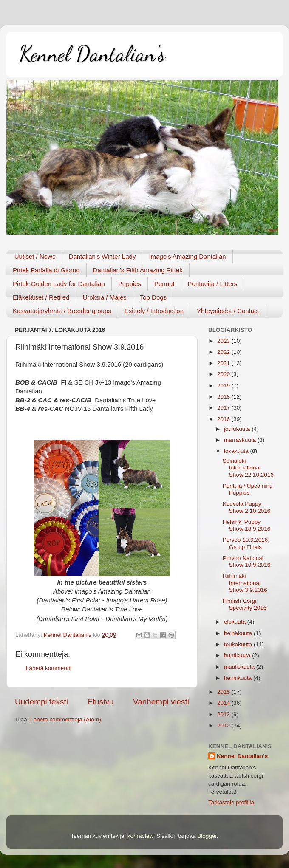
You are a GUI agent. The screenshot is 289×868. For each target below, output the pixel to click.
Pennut (164, 284)
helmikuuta (239, 678)
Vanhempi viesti (161, 702)
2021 (224, 363)
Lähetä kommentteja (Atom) (66, 720)
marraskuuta (241, 440)
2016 (224, 419)
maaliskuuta (240, 667)
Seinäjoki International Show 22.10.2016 (248, 468)
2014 (224, 703)
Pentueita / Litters (213, 284)
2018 (224, 397)
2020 (224, 374)
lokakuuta (237, 451)
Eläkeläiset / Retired (41, 297)
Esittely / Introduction (154, 311)
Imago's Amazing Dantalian (187, 256)
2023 (224, 341)
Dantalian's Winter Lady (102, 256)
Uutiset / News (35, 256)
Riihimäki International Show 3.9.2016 (245, 583)
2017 (224, 408)
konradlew (140, 836)
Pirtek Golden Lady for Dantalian (59, 284)
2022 (224, 352)
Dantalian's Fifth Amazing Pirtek (138, 270)
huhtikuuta (238, 655)
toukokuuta (239, 644)
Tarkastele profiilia (231, 802)
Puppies (130, 284)
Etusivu (101, 702)
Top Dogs (153, 297)
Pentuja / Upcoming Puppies (248, 489)
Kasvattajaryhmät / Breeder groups (62, 311)
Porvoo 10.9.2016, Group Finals (246, 543)
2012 (224, 725)
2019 (224, 386)
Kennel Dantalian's (92, 54)
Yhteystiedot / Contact (228, 311)
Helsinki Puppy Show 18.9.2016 (247, 525)
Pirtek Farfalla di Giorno (46, 270)
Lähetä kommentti (49, 668)
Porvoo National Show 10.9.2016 (247, 561)
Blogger (207, 836)
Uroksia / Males (104, 297)
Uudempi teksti (41, 702)
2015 (224, 692)
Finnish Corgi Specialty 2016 (245, 604)
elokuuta (236, 622)
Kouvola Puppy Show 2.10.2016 (247, 507)
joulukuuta (238, 429)
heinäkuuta (239, 633)
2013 (224, 714)
